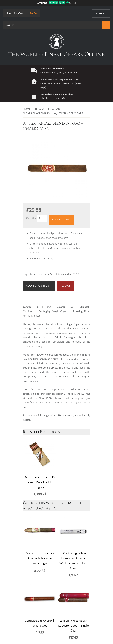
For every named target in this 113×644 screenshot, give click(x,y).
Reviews (65, 286)
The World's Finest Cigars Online (57, 54)
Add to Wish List (39, 286)
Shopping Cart (15, 13)
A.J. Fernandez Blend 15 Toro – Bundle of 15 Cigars (40, 482)
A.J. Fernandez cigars (66, 416)
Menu (102, 13)
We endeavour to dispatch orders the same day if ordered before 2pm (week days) (61, 84)
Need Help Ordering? (42, 259)
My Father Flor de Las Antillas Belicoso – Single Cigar (40, 558)
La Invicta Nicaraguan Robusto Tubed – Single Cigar (73, 626)
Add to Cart (61, 220)
